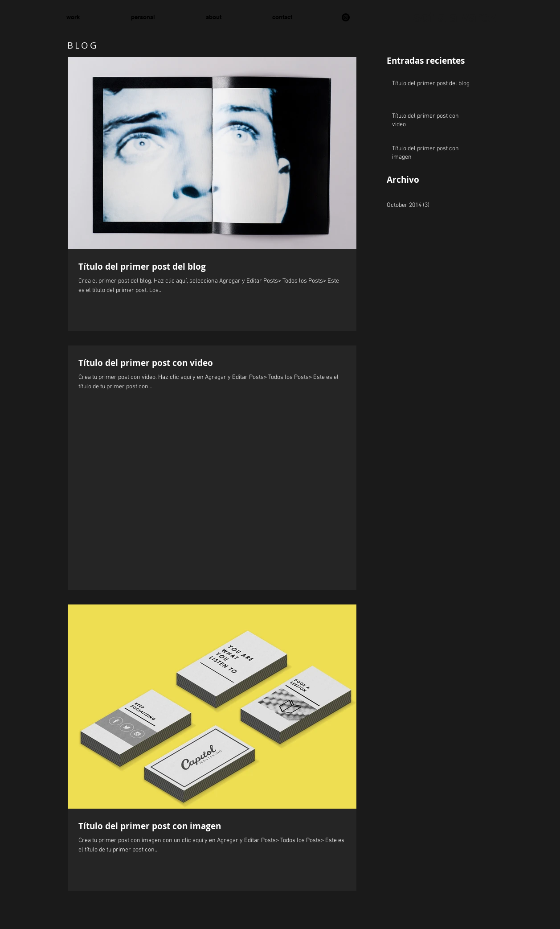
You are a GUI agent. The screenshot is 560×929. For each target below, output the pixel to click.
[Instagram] (346, 17)
